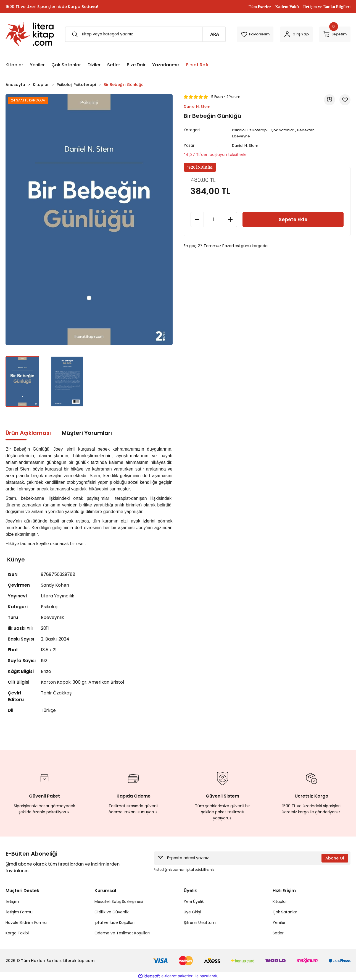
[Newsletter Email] (252, 858)
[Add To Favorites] (205, 171)
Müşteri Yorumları (87, 433)
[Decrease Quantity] (197, 237)
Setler (278, 933)
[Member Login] (286, 34)
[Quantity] (214, 237)
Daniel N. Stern (247, 145)
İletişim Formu (19, 912)
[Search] (135, 34)
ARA (193, 34)
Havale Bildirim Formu (26, 922)
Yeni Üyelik (194, 901)
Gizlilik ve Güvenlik (112, 912)
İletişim (12, 901)
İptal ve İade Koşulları (114, 922)
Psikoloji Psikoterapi (251, 130)
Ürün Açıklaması (28, 433)
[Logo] (30, 34)
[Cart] (331, 34)
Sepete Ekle (293, 237)
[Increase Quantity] (230, 237)
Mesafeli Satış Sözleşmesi (119, 901)
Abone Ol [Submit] (335, 858)
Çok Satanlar (284, 130)
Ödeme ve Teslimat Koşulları (122, 933)
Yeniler (279, 922)
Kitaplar (280, 901)
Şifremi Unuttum (200, 922)
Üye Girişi (192, 912)
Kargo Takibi (17, 933)
